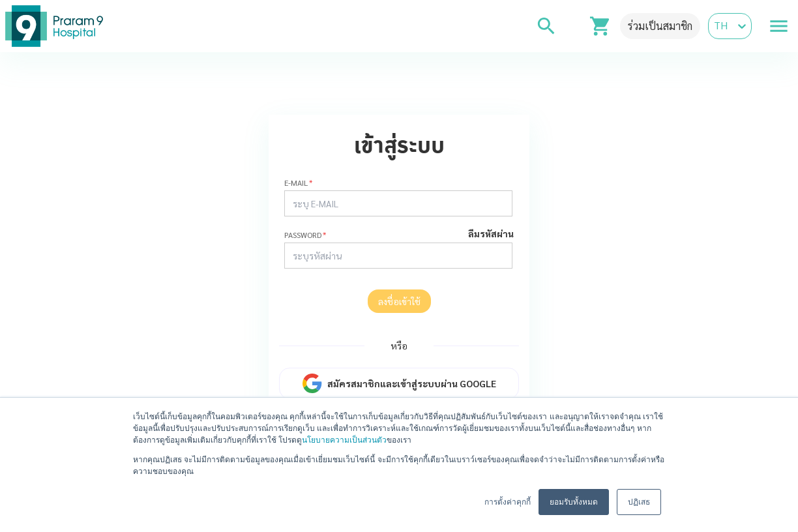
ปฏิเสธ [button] (639, 502)
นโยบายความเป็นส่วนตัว (344, 440)
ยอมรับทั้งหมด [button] (574, 502)
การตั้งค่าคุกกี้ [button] (508, 502)
